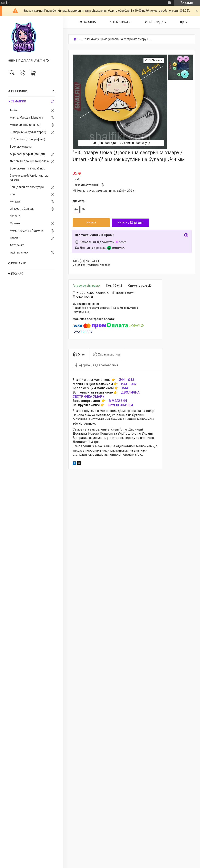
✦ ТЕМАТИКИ (17, 101)
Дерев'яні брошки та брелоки (30, 161)
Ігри (12, 194)
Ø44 (122, 380)
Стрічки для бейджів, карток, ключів (29, 178)
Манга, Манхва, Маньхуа (26, 118)
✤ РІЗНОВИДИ (18, 91)
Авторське (17, 245)
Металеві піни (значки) (25, 125)
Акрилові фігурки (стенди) (27, 154)
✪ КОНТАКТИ (17, 263)
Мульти (15, 202)
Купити (91, 223)
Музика (15, 223)
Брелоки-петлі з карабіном (28, 168)
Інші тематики (19, 252)
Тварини (16, 238)
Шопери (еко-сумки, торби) (28, 132)
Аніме (14, 110)
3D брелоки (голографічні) (27, 139)
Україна (15, 216)
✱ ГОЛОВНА (88, 22)
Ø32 (131, 380)
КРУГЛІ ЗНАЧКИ (120, 405)
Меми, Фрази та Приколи (26, 231)
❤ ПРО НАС (16, 274)
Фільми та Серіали (22, 209)
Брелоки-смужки (21, 147)
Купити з (131, 223)
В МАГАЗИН (118, 401)
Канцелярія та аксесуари (27, 187)
